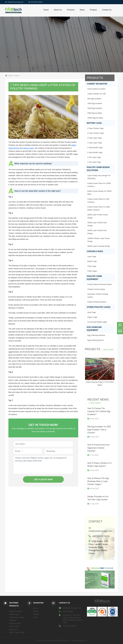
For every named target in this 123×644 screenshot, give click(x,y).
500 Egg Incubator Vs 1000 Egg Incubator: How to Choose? (99, 430)
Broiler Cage (92, 261)
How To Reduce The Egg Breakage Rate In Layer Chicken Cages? (98, 481)
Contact (95, 521)
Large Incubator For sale (97, 94)
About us (58, 10)
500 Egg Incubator (94, 99)
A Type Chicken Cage (95, 128)
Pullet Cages (92, 271)
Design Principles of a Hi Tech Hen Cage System (98, 498)
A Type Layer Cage (95, 138)
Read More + (96, 403)
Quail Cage (92, 312)
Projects (93, 10)
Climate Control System (96, 289)
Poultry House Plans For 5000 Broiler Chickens (99, 208)
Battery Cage (94, 123)
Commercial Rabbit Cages (97, 322)
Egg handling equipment (94, 329)
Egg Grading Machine (96, 340)
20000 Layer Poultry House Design (98, 216)
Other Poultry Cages (99, 307)
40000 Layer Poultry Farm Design (97, 232)
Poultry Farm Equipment (94, 278)
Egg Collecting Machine (96, 335)
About (35, 611)
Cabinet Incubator (97, 84)
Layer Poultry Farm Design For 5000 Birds (99, 177)
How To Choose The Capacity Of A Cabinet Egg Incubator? (99, 411)
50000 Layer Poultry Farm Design (97, 224)
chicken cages (28, 148)
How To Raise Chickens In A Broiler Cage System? (99, 465)
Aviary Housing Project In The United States (100, 372)
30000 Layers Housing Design (99, 246)
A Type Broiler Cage (95, 152)
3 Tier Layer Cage (94, 157)
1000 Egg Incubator (95, 103)
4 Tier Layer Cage (94, 162)
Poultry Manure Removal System (100, 284)
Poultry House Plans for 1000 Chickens (98, 201)
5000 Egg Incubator (95, 113)
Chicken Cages (95, 251)
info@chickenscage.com (15, 2)
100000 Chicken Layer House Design (98, 240)
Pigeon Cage (92, 317)
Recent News (98, 399)
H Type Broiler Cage (95, 148)
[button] (88, 374)
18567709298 (68, 612)
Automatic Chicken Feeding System (98, 296)
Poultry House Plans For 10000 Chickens (99, 185)
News (82, 10)
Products (71, 10)
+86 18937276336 (36, 2)
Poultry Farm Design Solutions (98, 169)
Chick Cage (92, 266)
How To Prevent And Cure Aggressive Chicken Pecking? (98, 448)
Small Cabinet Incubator (96, 89)
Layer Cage (92, 256)
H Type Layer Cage (95, 143)
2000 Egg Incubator (95, 108)
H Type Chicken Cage (96, 133)
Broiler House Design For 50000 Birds (99, 193)
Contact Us (107, 10)
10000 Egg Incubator (95, 118)
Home (46, 10)
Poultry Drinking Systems (97, 302)
